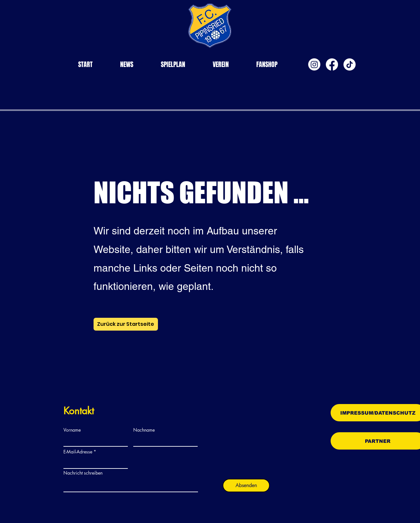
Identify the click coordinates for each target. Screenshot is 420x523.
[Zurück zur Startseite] (126, 324)
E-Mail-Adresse (78, 452)
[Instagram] (314, 64)
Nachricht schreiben (83, 473)
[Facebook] (332, 64)
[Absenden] (246, 485)
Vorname (72, 430)
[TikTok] (350, 64)
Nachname (144, 430)
